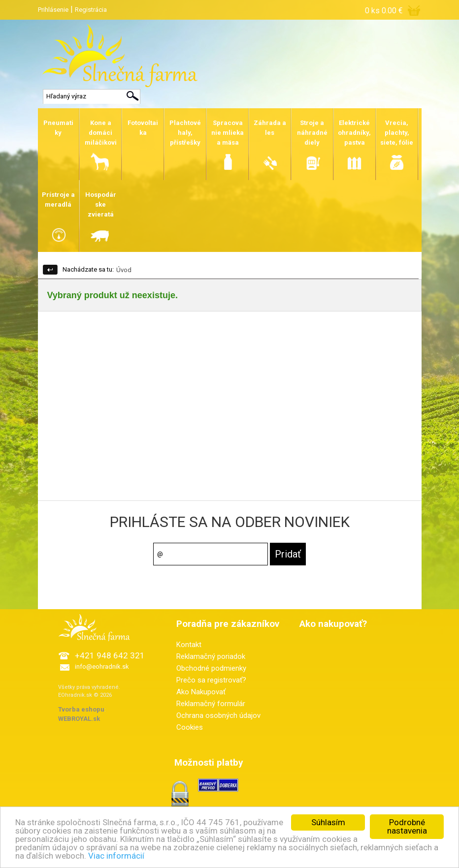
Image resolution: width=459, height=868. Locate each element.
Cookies (190, 727)
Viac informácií (116, 856)
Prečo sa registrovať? (211, 680)
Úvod (124, 270)
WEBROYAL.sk (79, 719)
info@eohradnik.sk (102, 666)
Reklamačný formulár (211, 704)
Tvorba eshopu (81, 709)
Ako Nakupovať (201, 692)
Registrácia (91, 10)
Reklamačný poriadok (211, 656)
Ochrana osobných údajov (218, 715)
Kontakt (189, 645)
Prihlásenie (53, 10)
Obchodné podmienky (211, 668)
